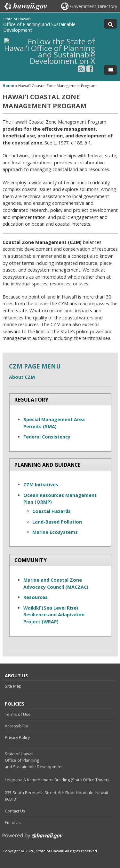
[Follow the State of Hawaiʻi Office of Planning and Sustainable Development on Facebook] (90, 69)
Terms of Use (18, 714)
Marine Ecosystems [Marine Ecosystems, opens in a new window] (55, 532)
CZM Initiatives (41, 485)
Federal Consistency (47, 437)
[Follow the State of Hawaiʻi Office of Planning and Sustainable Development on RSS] (81, 69)
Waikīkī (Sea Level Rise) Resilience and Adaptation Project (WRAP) (54, 615)
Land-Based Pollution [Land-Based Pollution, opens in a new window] (57, 522)
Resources (36, 597)
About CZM (22, 377)
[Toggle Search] (110, 24)
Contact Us (15, 811)
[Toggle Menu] (110, 70)
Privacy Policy (17, 737)
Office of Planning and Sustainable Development (39, 27)
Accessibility (16, 726)
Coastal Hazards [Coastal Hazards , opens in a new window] (52, 511)
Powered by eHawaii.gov (32, 838)
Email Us (13, 822)
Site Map (13, 686)
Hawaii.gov (25, 6)
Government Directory (94, 6)
